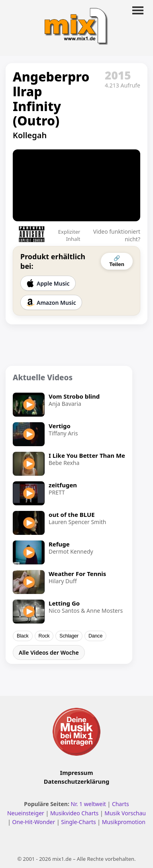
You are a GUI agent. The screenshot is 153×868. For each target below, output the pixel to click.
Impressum (77, 773)
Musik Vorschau (125, 813)
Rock (44, 636)
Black (23, 636)
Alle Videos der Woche (49, 652)
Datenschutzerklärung (76, 781)
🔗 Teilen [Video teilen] (117, 261)
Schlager (69, 636)
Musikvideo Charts (74, 813)
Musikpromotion (124, 822)
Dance (95, 636)
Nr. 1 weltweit (88, 804)
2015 (118, 75)
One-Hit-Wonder (34, 822)
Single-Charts (78, 822)
